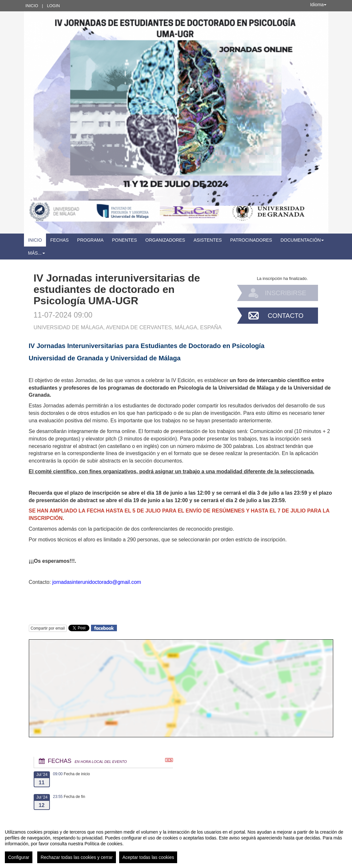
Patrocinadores (251, 240)
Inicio (32, 6)
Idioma (318, 5)
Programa (90, 240)
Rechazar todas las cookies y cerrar (77, 857)
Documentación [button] (302, 240)
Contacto (286, 316)
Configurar (19, 857)
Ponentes (125, 240)
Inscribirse (286, 293)
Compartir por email (48, 628)
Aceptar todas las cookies (148, 857)
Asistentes (208, 240)
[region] (176, 844)
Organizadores (165, 240)
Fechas (59, 240)
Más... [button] (37, 253)
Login (53, 6)
